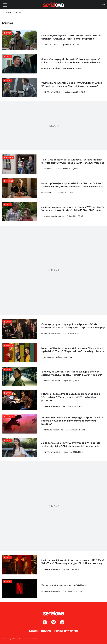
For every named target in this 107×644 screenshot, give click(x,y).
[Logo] (53, 613)
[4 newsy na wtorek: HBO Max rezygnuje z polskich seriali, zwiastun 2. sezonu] (20, 376)
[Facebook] (45, 622)
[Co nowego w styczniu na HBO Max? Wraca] (20, 40)
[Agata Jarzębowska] (75, 216)
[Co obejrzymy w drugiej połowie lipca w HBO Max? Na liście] (20, 329)
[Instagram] (62, 622)
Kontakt (34, 631)
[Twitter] (53, 622)
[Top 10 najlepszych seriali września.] (20, 164)
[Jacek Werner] (75, 45)
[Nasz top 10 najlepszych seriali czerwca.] (20, 353)
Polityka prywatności (66, 631)
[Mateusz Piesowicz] (75, 430)
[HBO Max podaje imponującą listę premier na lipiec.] (20, 400)
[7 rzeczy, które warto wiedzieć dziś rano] (20, 588)
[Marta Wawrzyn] (75, 92)
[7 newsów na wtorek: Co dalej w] (20, 87)
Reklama (46, 631)
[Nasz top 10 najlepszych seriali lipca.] (20, 188)
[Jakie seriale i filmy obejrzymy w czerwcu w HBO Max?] (20, 565)
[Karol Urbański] (75, 68)
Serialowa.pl (7, 12)
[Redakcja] (75, 169)
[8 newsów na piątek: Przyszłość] (20, 64)
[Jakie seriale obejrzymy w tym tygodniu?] (20, 212)
